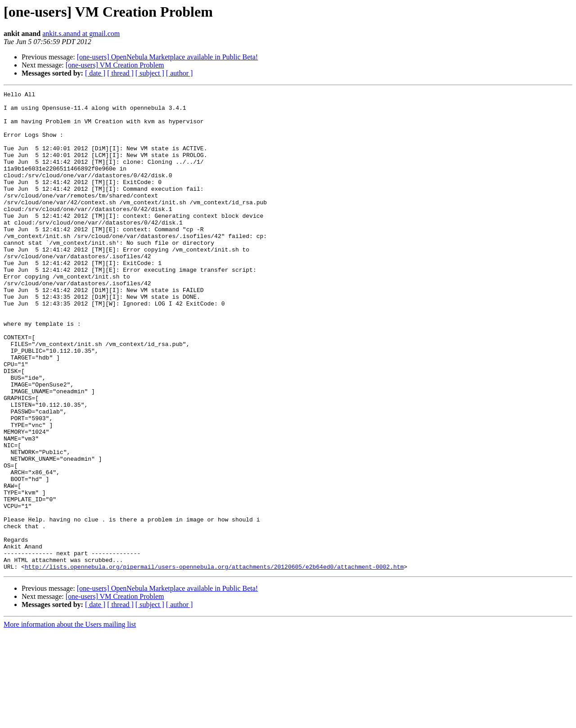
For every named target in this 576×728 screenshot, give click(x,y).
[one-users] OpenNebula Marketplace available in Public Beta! (168, 57)
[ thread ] (120, 73)
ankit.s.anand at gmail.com (81, 34)
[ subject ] (150, 73)
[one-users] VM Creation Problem (115, 65)
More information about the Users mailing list (70, 720)
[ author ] (180, 73)
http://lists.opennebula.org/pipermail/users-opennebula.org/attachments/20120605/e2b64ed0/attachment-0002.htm (214, 662)
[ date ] (95, 73)
